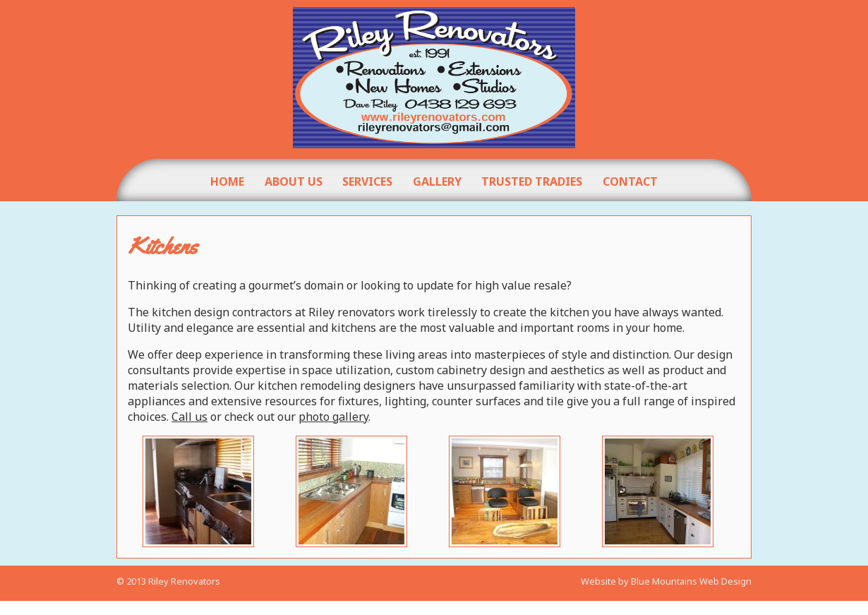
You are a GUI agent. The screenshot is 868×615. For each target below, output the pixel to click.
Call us (189, 417)
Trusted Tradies (532, 181)
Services (367, 181)
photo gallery (333, 417)
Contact (630, 181)
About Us (294, 181)
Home (227, 181)
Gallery (437, 181)
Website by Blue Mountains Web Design (666, 595)
